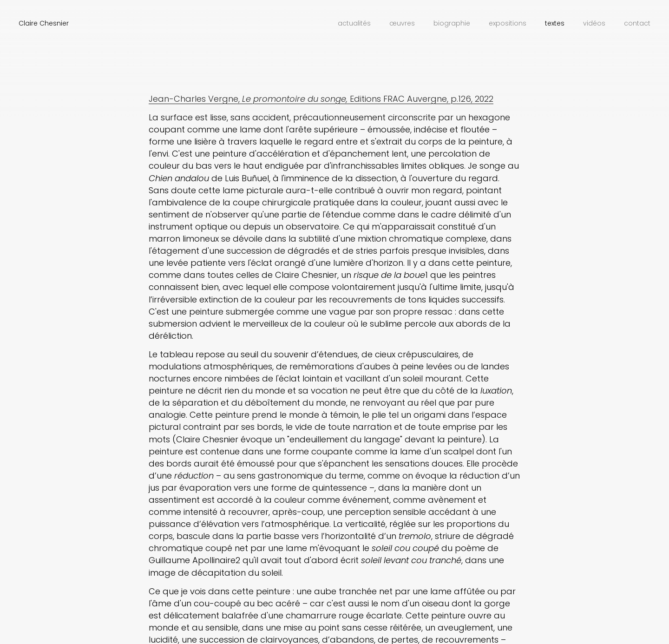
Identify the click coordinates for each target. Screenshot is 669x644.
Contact (637, 23)
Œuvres (402, 23)
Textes (555, 23)
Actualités (354, 23)
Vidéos (594, 23)
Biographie (452, 23)
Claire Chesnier (44, 23)
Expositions (508, 23)
